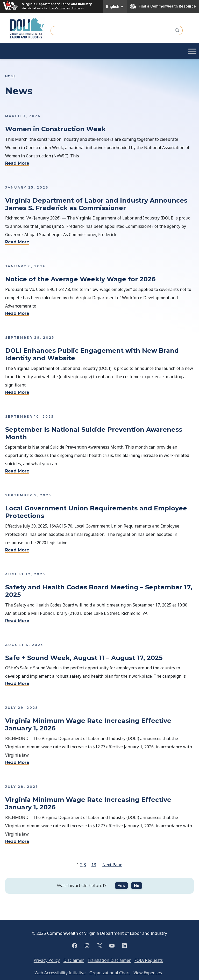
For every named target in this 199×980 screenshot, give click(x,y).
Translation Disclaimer (109, 960)
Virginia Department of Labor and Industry (57, 4)
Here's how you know (65, 8)
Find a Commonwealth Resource (163, 6)
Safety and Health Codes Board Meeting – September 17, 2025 (99, 591)
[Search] (177, 30)
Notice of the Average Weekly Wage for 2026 (81, 279)
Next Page (112, 865)
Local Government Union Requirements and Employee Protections (96, 512)
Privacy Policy (47, 960)
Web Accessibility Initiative (60, 973)
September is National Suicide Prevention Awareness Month (94, 433)
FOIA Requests (149, 960)
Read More (17, 163)
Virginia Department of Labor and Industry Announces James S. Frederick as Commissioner (96, 204)
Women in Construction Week (55, 129)
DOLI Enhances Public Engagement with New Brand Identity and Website (92, 354)
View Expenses (148, 973)
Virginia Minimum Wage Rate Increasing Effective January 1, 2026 (88, 725)
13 (94, 865)
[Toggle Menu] (192, 51)
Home (10, 76)
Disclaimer (74, 960)
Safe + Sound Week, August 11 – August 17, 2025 (84, 658)
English (115, 6)
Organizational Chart (110, 973)
